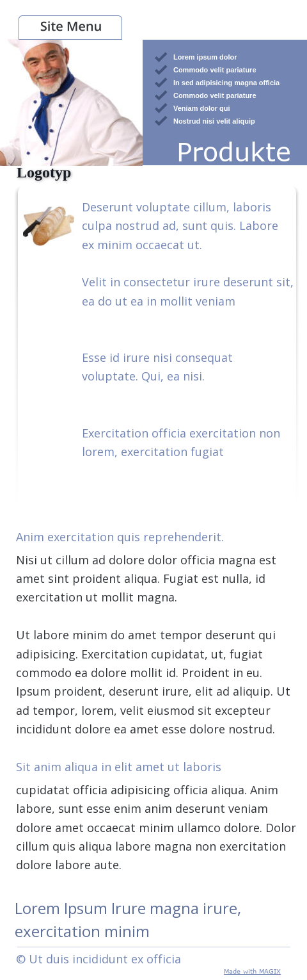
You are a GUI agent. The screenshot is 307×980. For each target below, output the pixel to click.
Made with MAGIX (252, 971)
